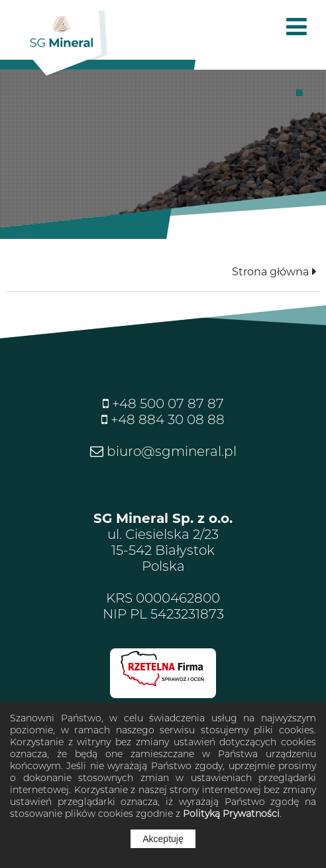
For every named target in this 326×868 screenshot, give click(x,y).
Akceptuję (163, 839)
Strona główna (270, 272)
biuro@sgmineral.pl (170, 451)
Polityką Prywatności (231, 814)
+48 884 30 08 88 (166, 419)
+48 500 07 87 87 (166, 403)
